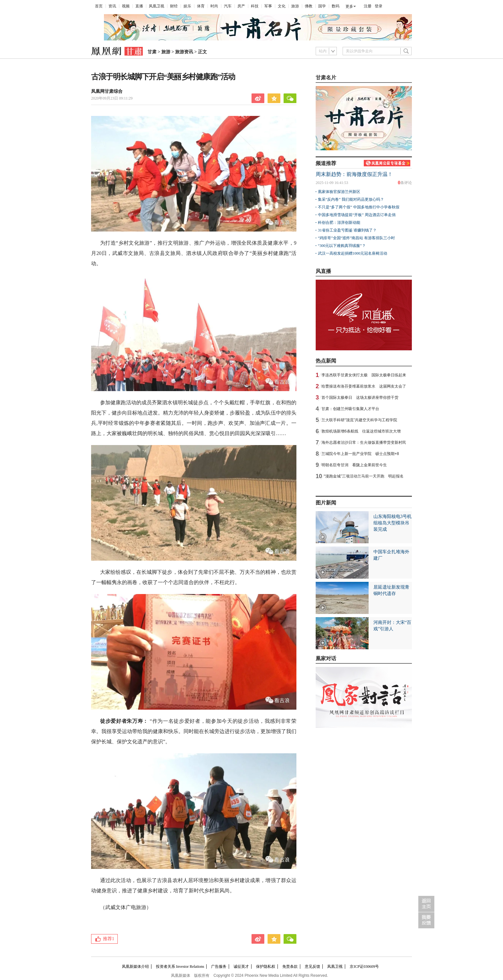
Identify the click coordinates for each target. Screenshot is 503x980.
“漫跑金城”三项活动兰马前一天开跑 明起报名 (364, 476)
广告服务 (219, 967)
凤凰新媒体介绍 (135, 967)
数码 (336, 6)
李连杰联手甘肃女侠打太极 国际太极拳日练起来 (364, 375)
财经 (174, 6)
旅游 (295, 6)
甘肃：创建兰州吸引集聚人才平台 (350, 409)
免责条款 (290, 967)
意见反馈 (312, 967)
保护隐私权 (266, 967)
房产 (241, 6)
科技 (255, 6)
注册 (368, 6)
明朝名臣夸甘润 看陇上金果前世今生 (354, 465)
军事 (268, 6)
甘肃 (152, 52)
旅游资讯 (184, 52)
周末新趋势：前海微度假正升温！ (354, 174)
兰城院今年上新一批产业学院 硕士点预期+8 (360, 454)
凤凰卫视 (157, 6)
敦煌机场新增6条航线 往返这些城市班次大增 (361, 431)
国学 (322, 6)
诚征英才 (241, 967)
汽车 (228, 6)
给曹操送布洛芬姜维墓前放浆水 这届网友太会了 (364, 386)
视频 (126, 6)
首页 (99, 6)
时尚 (214, 6)
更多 (349, 6)
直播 (139, 6)
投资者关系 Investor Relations (180, 967)
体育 (201, 6)
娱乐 (187, 6)
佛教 (309, 6)
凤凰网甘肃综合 (107, 91)
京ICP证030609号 (364, 967)
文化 (282, 6)
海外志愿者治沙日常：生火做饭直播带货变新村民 (364, 442)
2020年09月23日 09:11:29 (112, 98)
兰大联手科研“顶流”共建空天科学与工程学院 (359, 420)
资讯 (112, 6)
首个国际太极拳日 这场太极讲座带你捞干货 (360, 398)
